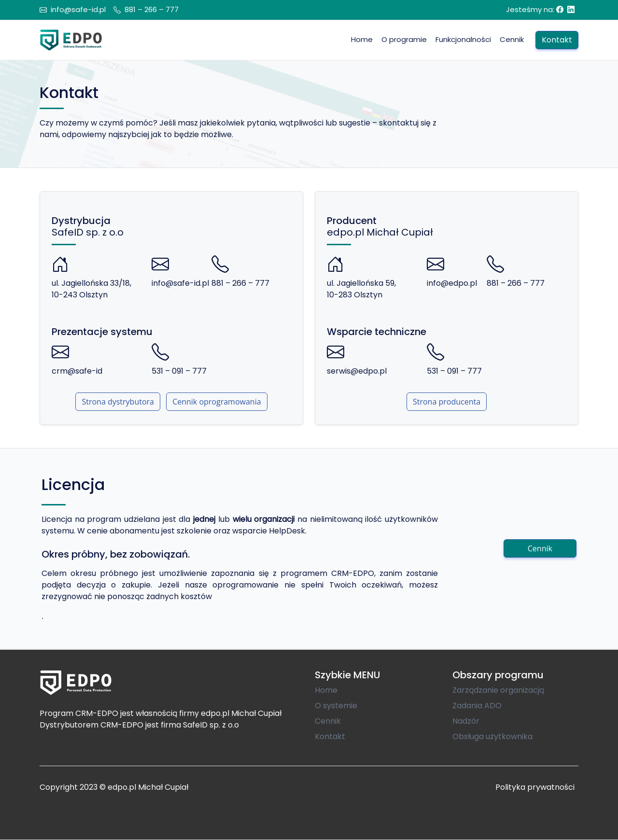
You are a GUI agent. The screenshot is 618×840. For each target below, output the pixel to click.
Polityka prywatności (535, 787)
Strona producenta (447, 402)
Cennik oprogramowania (217, 402)
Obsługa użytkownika (492, 736)
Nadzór (466, 721)
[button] (463, 40)
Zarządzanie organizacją (498, 690)
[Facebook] (560, 9)
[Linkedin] (571, 9)
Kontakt (330, 736)
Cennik (540, 548)
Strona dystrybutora (118, 402)
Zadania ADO (477, 706)
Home (326, 690)
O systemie (336, 706)
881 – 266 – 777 (152, 9)
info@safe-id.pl (78, 9)
